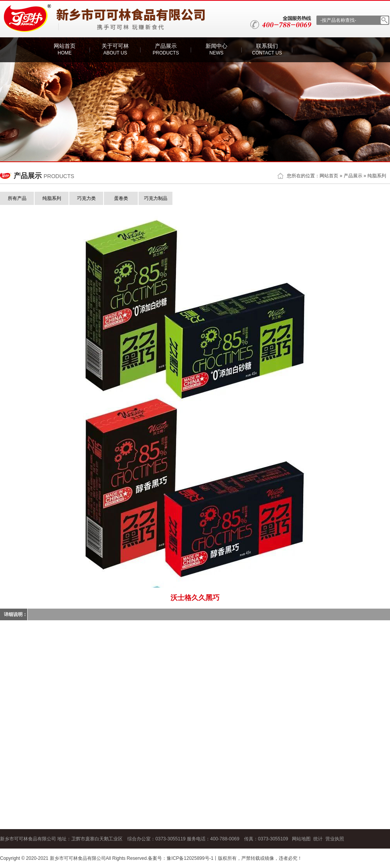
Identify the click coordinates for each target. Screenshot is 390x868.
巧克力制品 (156, 198)
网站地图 (301, 839)
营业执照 (335, 839)
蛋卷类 (121, 198)
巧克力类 (86, 198)
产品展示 (166, 49)
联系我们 (267, 49)
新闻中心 (216, 49)
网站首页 (65, 49)
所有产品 (17, 198)
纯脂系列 (377, 176)
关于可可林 (115, 49)
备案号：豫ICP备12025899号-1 (181, 858)
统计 (318, 839)
